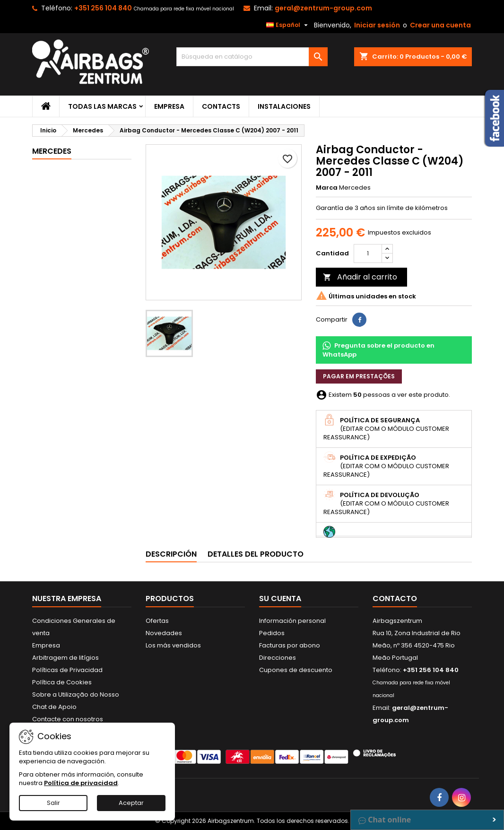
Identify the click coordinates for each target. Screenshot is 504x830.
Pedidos (272, 633)
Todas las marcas (102, 106)
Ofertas (157, 621)
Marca (327, 188)
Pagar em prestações (359, 376)
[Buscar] (252, 57)
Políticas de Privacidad (67, 670)
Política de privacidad (81, 783)
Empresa (169, 106)
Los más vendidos (173, 645)
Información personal (292, 621)
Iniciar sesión (377, 25)
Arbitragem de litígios (65, 658)
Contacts (221, 106)
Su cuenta (280, 598)
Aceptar (131, 803)
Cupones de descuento (296, 670)
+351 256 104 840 (103, 8)
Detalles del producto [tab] (256, 554)
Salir (53, 803)
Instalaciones (284, 106)
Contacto (395, 598)
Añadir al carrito (360, 277)
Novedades (164, 633)
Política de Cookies (62, 682)
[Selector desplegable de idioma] (288, 25)
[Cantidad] (368, 253)
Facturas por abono (290, 645)
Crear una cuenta (440, 25)
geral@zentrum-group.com (323, 8)
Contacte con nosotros (68, 719)
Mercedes (52, 151)
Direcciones (278, 658)
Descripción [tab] (171, 554)
